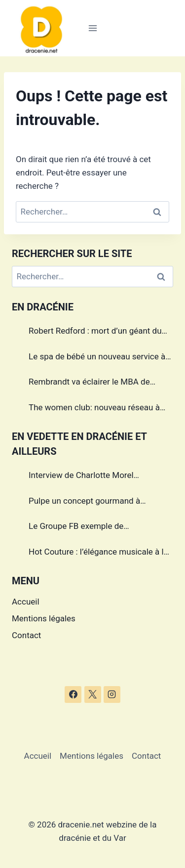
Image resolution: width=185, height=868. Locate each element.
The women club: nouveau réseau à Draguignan (94, 409)
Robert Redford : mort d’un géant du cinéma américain (95, 332)
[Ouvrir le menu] (92, 28)
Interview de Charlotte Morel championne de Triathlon (81, 477)
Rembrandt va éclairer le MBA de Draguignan (89, 383)
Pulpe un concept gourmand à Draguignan (84, 502)
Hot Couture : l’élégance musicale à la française (98, 553)
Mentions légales (44, 618)
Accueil (26, 602)
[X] (93, 694)
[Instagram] (112, 694)
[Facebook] (73, 694)
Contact (26, 635)
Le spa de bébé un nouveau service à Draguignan (97, 358)
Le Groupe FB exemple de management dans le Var (76, 527)
